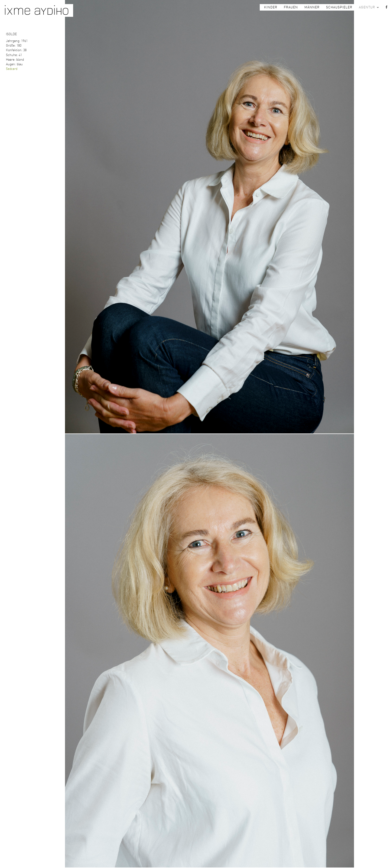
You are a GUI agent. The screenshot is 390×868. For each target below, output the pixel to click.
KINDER (271, 7)
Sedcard (12, 69)
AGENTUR (369, 7)
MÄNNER (312, 7)
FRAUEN (291, 7)
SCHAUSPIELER (339, 7)
